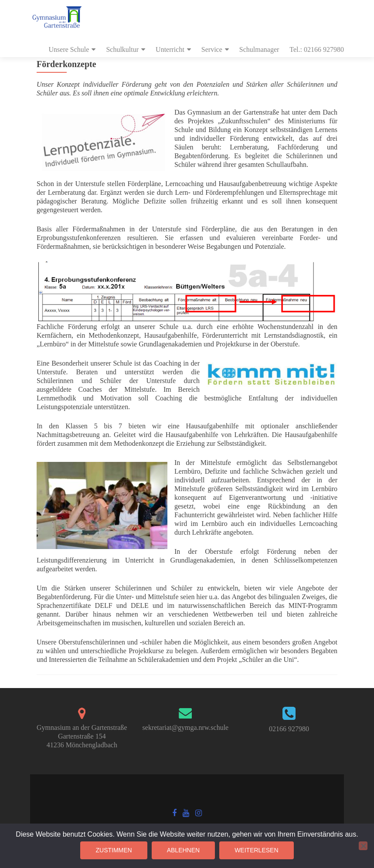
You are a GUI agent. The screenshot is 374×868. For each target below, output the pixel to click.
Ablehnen (183, 850)
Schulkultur (122, 49)
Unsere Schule (69, 49)
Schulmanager (259, 49)
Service (212, 49)
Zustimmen (114, 850)
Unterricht (170, 49)
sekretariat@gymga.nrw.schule (186, 727)
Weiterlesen (256, 850)
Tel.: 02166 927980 (317, 49)
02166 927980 (289, 729)
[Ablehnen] (363, 846)
